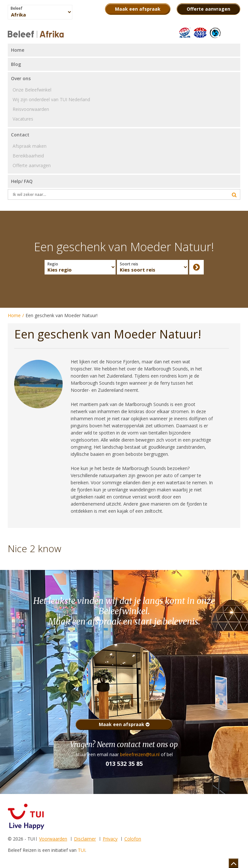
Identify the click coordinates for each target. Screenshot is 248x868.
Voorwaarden (53, 839)
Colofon (133, 839)
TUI (82, 850)
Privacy (110, 839)
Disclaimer (85, 839)
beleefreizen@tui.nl (140, 754)
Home (14, 315)
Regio (53, 264)
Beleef (16, 8)
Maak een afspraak (124, 724)
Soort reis (129, 264)
